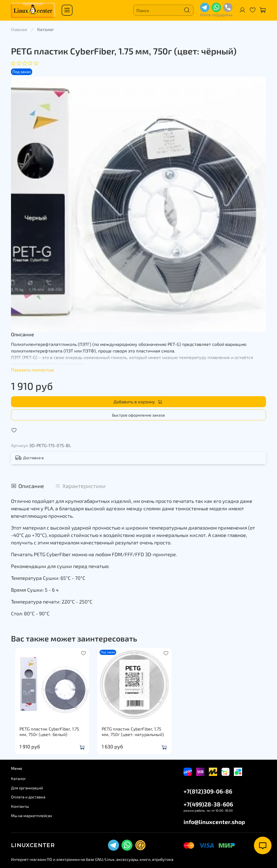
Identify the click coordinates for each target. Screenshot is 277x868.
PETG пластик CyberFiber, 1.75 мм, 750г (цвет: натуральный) (137, 737)
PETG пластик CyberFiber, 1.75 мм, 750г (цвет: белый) (50, 737)
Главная (19, 29)
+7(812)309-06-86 (208, 791)
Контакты (20, 806)
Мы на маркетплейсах (32, 816)
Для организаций (27, 788)
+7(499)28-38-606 (208, 804)
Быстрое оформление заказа (138, 415)
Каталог (45, 29)
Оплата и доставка (28, 797)
